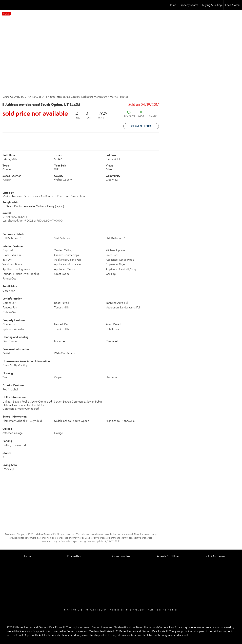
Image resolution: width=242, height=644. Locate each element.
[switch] (129, 115)
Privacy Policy (96, 610)
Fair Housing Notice (163, 610)
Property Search (189, 5)
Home (172, 5)
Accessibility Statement (127, 610)
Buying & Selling (212, 5)
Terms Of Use (73, 610)
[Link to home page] (4, 5)
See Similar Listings (141, 126)
